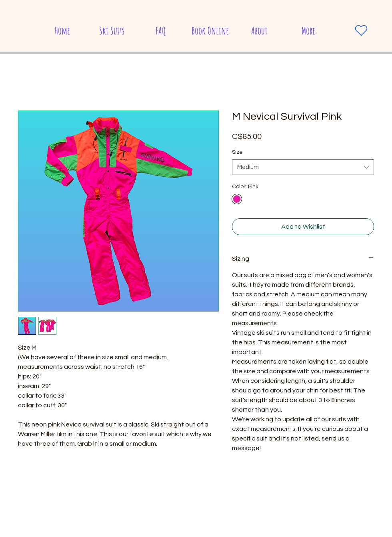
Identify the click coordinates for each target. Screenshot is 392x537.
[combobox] (303, 167)
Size (237, 152)
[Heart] (361, 30)
